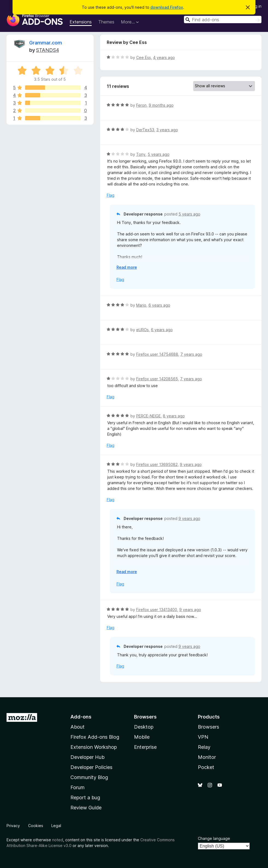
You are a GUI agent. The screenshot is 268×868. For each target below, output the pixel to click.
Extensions (81, 22)
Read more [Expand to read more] (127, 267)
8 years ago (174, 416)
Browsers (209, 727)
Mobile (142, 737)
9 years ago (191, 464)
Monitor (207, 757)
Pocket (206, 767)
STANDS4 (47, 50)
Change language (214, 838)
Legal (56, 826)
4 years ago (164, 57)
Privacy (13, 826)
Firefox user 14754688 (157, 354)
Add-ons (81, 717)
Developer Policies (91, 767)
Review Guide (86, 808)
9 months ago (161, 105)
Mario (141, 305)
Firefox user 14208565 (157, 379)
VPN (203, 737)
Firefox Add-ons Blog (95, 737)
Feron (141, 105)
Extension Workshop (94, 747)
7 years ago (191, 354)
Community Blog (89, 777)
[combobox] (223, 20)
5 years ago (159, 154)
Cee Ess (144, 57)
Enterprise (145, 747)
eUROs (142, 330)
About (78, 727)
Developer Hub (87, 757)
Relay (204, 747)
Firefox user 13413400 (157, 610)
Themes (106, 22)
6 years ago (159, 305)
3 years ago (167, 130)
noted (58, 840)
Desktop (144, 727)
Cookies (36, 826)
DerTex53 (145, 130)
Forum (78, 787)
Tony (141, 154)
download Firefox (167, 7)
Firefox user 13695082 (157, 464)
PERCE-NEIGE (148, 416)
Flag (111, 195)
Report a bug (85, 797)
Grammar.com (46, 43)
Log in (256, 6)
